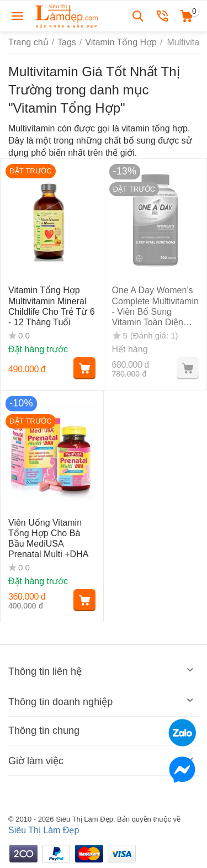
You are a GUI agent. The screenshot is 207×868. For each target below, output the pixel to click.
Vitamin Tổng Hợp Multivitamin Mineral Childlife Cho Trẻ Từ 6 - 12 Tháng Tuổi (52, 306)
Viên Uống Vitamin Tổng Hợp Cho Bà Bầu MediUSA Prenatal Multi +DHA (48, 539)
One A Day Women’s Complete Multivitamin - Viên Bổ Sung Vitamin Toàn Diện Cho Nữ (155, 306)
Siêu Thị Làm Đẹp (44, 830)
